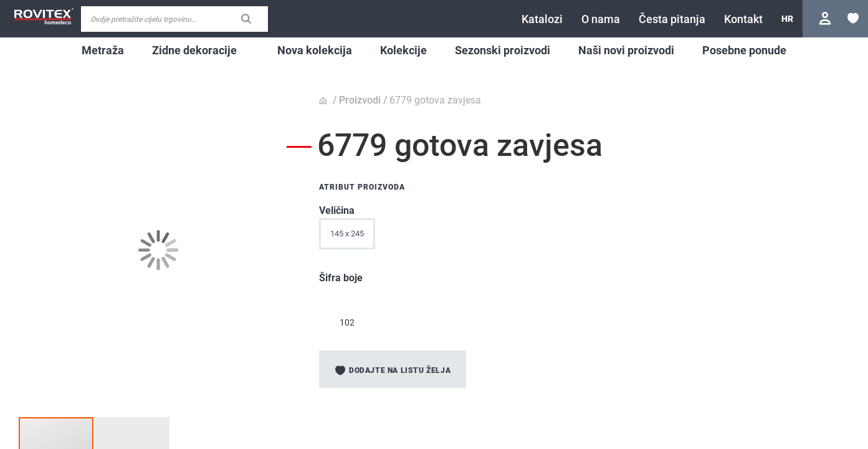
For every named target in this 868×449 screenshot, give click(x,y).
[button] (787, 19)
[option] (347, 301)
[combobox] (174, 19)
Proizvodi (360, 100)
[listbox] (531, 237)
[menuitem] (103, 51)
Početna (325, 101)
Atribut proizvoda (362, 187)
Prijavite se (827, 18)
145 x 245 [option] (347, 234)
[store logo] (44, 17)
